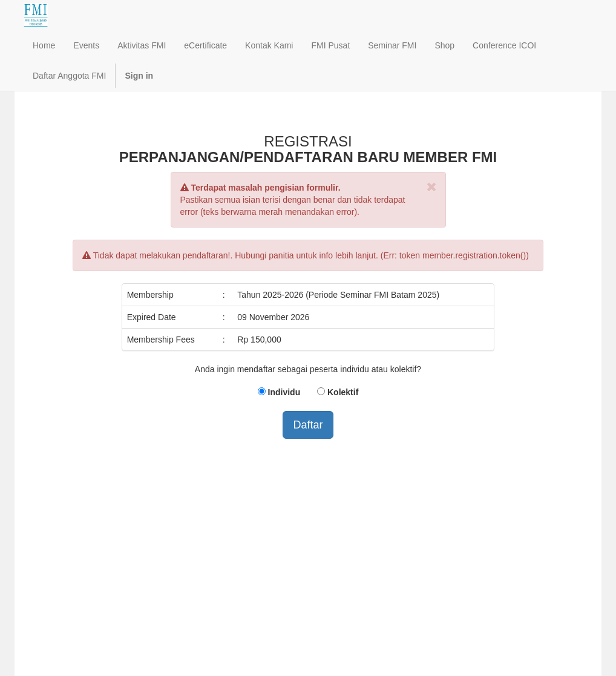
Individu (284, 392)
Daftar (308, 425)
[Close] (432, 187)
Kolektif (343, 392)
